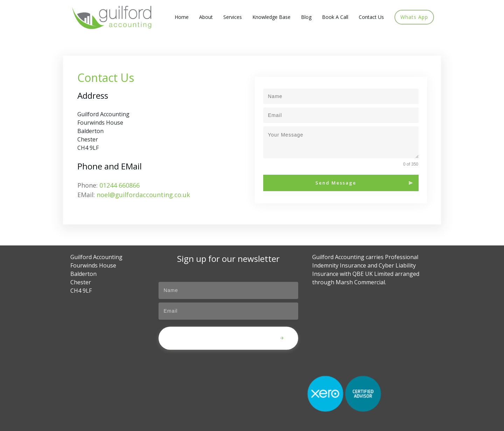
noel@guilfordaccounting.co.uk (143, 195)
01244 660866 (120, 185)
